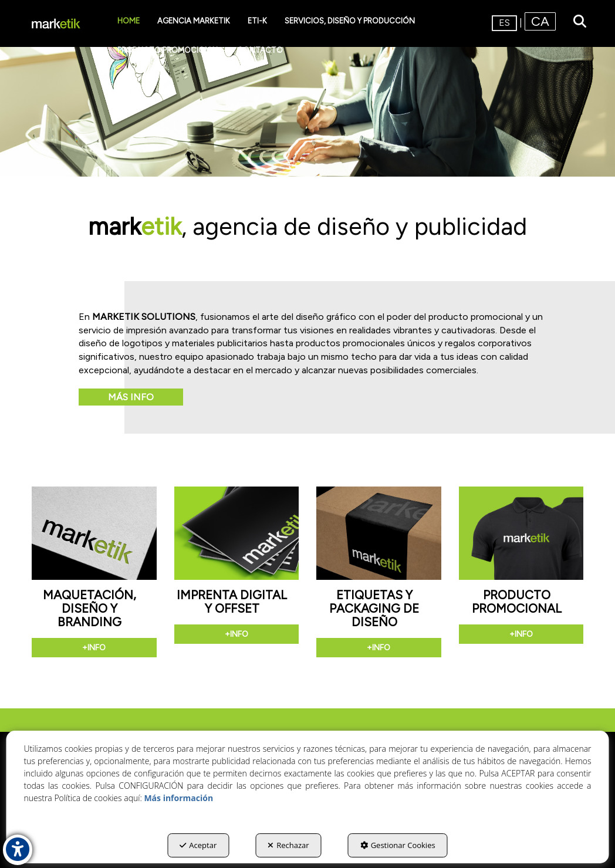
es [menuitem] (504, 23)
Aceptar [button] (198, 845)
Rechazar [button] (288, 845)
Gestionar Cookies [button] (398, 845)
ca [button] (540, 21)
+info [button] (94, 648)
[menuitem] (129, 21)
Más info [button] (131, 397)
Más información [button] (178, 798)
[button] (56, 23)
